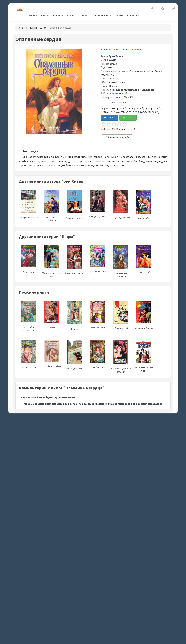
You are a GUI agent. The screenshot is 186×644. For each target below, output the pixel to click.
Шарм (43, 28)
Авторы (72, 16)
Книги (45, 16)
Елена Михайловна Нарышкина (135, 90)
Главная (32, 16)
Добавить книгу (101, 16)
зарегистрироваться (149, 404)
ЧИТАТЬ (128, 118)
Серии (84, 16)
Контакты (133, 16)
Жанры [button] (57, 16)
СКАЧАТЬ (110, 118)
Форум (119, 16)
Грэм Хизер (116, 56)
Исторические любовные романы (121, 49)
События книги (118, 103)
